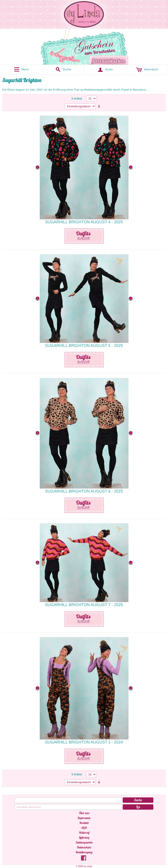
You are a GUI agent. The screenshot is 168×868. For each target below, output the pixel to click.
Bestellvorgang (84, 852)
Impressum (84, 818)
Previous (38, 167)
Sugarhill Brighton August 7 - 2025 (84, 605)
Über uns (84, 813)
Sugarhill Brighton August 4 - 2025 (84, 222)
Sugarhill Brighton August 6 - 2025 (84, 491)
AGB (84, 828)
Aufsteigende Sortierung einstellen (100, 106)
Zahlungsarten (84, 842)
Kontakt (84, 823)
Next (131, 167)
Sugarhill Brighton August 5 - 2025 (84, 346)
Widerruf (84, 833)
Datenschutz (84, 847)
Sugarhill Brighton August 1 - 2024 (84, 742)
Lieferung (84, 837)
